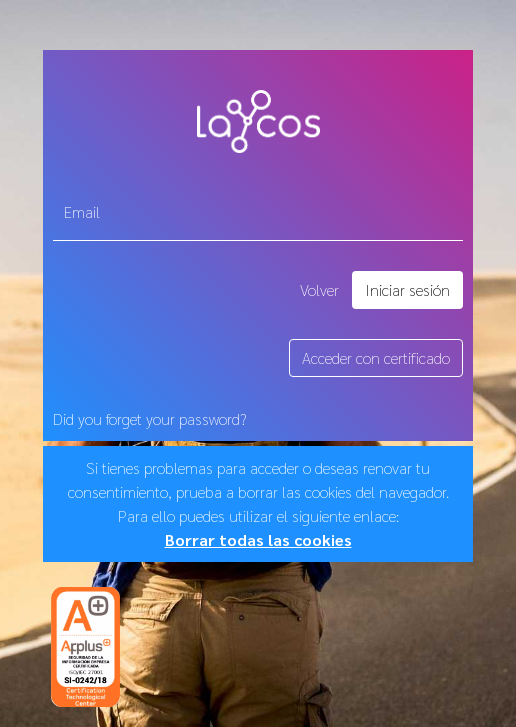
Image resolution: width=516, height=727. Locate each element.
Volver (319, 289)
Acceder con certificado (376, 357)
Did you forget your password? (150, 418)
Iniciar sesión (407, 289)
